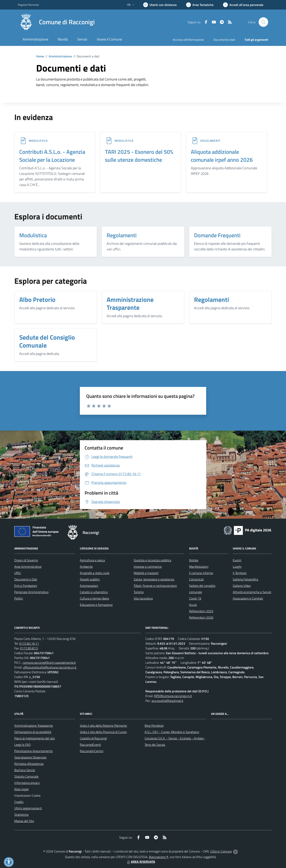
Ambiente (86, 567)
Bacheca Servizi (25, 770)
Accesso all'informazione (188, 40)
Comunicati (196, 579)
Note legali (21, 789)
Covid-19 (195, 598)
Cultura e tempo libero (94, 598)
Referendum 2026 (201, 617)
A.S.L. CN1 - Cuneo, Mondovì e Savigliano (172, 732)
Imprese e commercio (148, 567)
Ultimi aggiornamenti (28, 808)
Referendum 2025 (201, 611)
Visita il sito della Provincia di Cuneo (103, 732)
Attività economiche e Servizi (252, 592)
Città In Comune (221, 851)
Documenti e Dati (26, 579)
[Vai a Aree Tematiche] (200, 5)
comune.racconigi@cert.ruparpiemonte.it (49, 663)
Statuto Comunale (26, 776)
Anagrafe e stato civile (95, 573)
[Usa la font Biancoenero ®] (160, 5)
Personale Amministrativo (31, 592)
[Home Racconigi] (56, 22)
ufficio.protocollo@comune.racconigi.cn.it (50, 667)
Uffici (18, 573)
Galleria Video (242, 586)
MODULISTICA (38, 141)
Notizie (194, 560)
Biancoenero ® (159, 857)
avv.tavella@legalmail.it (167, 701)
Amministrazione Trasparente (34, 726)
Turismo (139, 592)
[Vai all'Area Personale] (243, 5)
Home (40, 56)
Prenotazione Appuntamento (33, 751)
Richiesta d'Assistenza (29, 764)
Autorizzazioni (89, 586)
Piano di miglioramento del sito (35, 738)
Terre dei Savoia (155, 745)
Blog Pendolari (154, 726)
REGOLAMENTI (210, 141)
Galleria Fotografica (245, 579)
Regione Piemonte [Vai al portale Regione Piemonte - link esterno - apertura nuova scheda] (28, 5)
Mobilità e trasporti (146, 573)
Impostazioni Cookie (27, 795)
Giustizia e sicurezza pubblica (152, 560)
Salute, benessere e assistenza (154, 579)
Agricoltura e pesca (92, 560)
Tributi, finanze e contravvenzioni (155, 586)
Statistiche (21, 815)
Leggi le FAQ (23, 745)
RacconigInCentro (92, 751)
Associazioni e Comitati (248, 598)
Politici (19, 598)
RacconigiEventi (90, 745)
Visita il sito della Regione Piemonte (103, 726)
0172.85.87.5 (29, 648)
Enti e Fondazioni (26, 586)
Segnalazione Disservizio (30, 757)
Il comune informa (201, 573)
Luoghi (237, 567)
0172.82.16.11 (29, 643)
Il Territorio (240, 573)
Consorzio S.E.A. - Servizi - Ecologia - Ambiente (176, 738)
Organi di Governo (26, 560)
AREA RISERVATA (141, 862)
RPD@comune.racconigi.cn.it (173, 696)
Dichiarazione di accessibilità (33, 732)
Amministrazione (60, 56)
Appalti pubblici (90, 579)
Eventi (237, 560)
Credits (19, 802)
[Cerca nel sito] (263, 22)
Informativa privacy (27, 783)
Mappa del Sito (24, 821)
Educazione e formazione (96, 605)
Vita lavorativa (143, 598)
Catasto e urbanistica (94, 592)
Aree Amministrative (28, 567)
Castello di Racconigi (93, 738)
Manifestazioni (199, 567)
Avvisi (193, 605)
